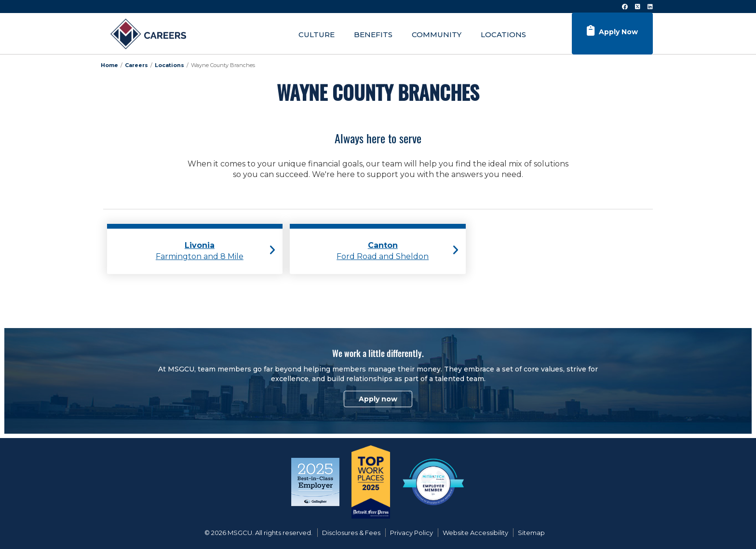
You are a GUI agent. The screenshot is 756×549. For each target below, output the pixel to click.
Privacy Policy (412, 533)
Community (437, 34)
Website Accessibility (475, 533)
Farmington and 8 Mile (200, 251)
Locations (503, 34)
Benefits (373, 34)
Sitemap (531, 533)
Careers (136, 65)
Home (109, 65)
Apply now (378, 399)
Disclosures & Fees (351, 533)
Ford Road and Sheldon (383, 251)
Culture (317, 34)
